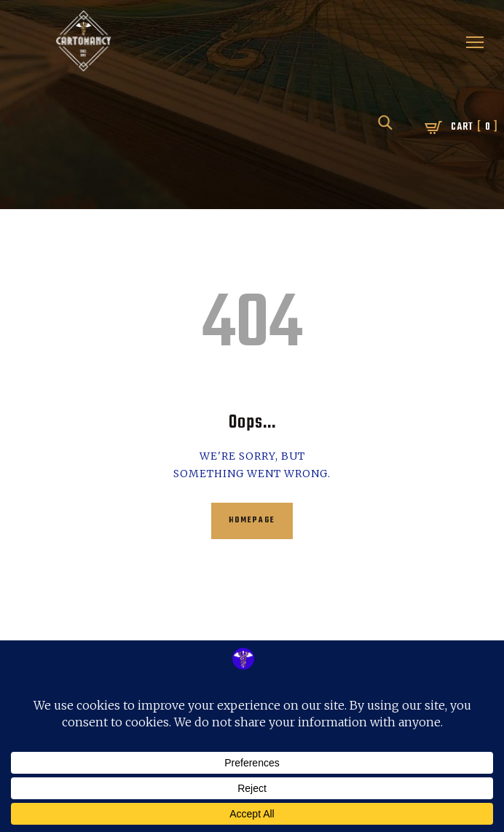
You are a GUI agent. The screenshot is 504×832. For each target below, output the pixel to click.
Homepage (252, 521)
